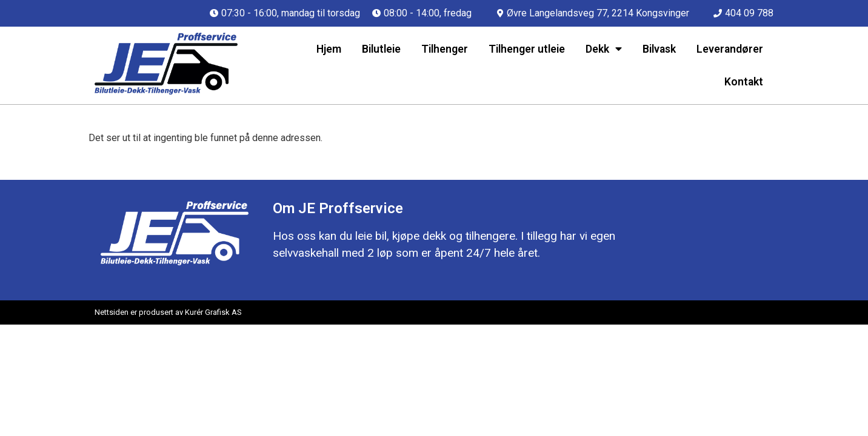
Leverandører (730, 49)
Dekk (604, 49)
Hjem (329, 49)
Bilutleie (381, 49)
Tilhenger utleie (527, 49)
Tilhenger (445, 49)
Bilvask (659, 49)
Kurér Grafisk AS (213, 312)
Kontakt (744, 82)
